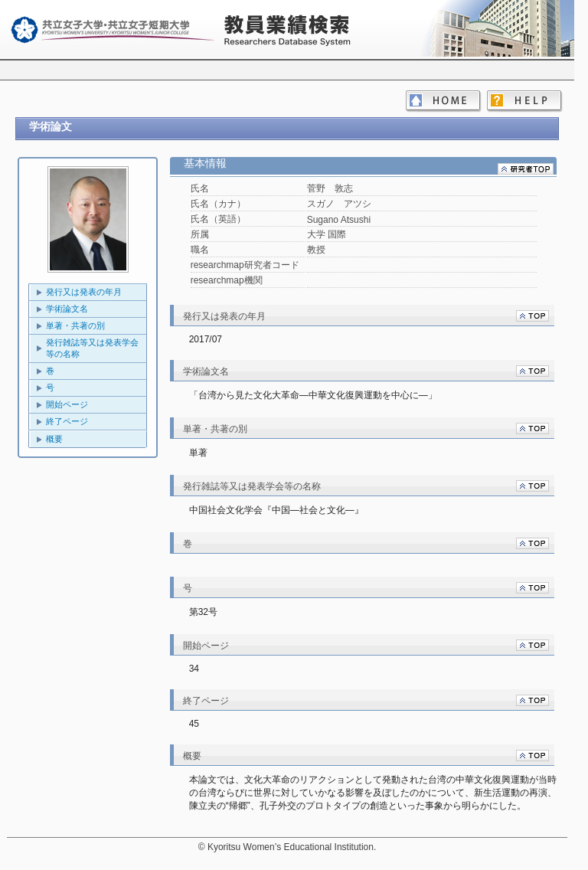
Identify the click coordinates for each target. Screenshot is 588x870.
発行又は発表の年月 (84, 292)
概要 (54, 439)
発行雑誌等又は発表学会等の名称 (92, 348)
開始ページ (67, 404)
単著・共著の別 (75, 325)
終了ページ (67, 421)
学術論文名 (67, 309)
